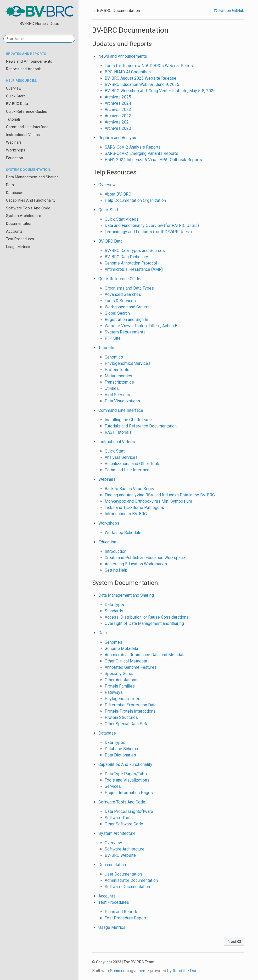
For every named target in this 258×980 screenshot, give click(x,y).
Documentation (19, 224)
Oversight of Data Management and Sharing (144, 623)
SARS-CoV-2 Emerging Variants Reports (141, 153)
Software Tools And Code (28, 208)
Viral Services (117, 395)
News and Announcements (29, 61)
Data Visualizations (122, 401)
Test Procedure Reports (127, 918)
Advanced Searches (123, 294)
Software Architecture (125, 849)
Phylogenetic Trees (122, 699)
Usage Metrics (18, 247)
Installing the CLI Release (128, 420)
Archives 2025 (118, 97)
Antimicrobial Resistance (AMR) (134, 269)
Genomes (113, 642)
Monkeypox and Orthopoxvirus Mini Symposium (148, 501)
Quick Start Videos (122, 219)
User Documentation (123, 874)
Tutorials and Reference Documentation (141, 426)
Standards (114, 611)
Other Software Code (124, 824)
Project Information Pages (129, 793)
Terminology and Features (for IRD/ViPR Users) (148, 232)
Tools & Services (120, 301)
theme (143, 971)
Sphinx (116, 971)
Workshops (16, 150)
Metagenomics (118, 376)
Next (234, 941)
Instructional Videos (23, 135)
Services (113, 786)
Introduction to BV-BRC (126, 514)
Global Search (117, 313)
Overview (14, 88)
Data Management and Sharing (32, 177)
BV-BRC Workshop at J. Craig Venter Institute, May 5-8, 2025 (160, 91)
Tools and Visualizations (127, 780)
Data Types (115, 605)
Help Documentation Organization (135, 200)
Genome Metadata (121, 649)
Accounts (14, 231)
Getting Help (116, 570)
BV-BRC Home (33, 24)
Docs (54, 24)
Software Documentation (127, 887)
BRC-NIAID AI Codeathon (128, 72)
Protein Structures (121, 717)
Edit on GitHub (231, 11)
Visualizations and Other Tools (133, 464)
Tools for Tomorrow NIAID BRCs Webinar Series (149, 66)
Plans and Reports (122, 912)
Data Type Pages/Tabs (126, 774)
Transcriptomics (119, 382)
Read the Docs (186, 971)
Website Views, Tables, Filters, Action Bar (143, 326)
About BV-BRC (118, 194)
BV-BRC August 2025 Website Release (141, 78)
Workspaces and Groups (127, 307)
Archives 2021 (118, 122)
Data (10, 185)
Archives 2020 (118, 128)
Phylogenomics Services (128, 363)
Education (15, 158)
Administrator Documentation (131, 880)
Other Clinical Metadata (126, 661)
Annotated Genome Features (131, 667)
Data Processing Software (129, 811)
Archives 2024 (118, 103)
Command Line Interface (27, 127)
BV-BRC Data (17, 104)
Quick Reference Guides (26, 112)
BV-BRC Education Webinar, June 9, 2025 (142, 84)
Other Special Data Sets (127, 724)
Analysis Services (121, 457)
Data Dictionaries (120, 755)
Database (14, 193)
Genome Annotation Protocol (131, 263)
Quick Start (15, 96)
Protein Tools (117, 370)
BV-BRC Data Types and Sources (135, 251)
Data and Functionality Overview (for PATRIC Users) (152, 225)
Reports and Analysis (24, 69)
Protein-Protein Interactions (130, 711)
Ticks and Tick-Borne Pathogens (134, 507)
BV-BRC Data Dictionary (126, 257)
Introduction (116, 551)
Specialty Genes (120, 674)
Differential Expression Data (131, 705)
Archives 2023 (118, 110)
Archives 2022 (118, 116)
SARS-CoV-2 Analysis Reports (133, 147)
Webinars (14, 142)
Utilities (112, 388)
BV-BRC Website (120, 855)
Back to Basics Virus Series (130, 489)
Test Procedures (20, 239)
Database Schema (121, 749)
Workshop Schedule (123, 533)
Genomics (114, 357)
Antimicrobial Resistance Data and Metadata (145, 655)
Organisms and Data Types (129, 288)
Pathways (114, 692)
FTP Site (113, 338)
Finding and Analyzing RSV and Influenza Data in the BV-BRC (160, 495)
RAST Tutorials (118, 432)
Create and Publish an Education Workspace (145, 558)
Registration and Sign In (126, 319)
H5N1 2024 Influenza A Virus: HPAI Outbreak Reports (153, 160)
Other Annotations (121, 680)
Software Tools (119, 818)
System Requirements (125, 332)
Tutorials (13, 119)
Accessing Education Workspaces (136, 564)
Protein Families (120, 686)
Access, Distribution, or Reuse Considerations (147, 617)
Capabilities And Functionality (31, 200)
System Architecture (24, 216)
